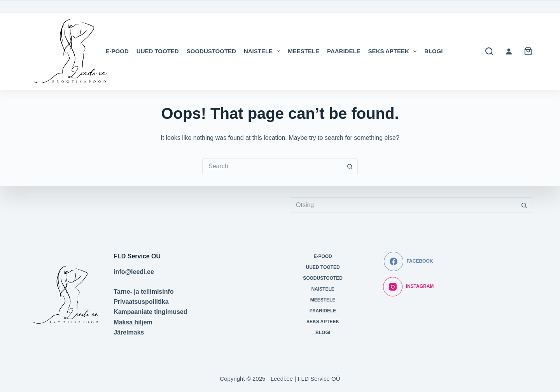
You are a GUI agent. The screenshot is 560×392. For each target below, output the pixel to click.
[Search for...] (272, 166)
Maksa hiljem (133, 322)
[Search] (489, 51)
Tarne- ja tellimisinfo (143, 292)
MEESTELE (304, 51)
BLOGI (434, 51)
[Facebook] (408, 261)
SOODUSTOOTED (211, 51)
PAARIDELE (344, 51)
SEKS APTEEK (394, 51)
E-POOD (117, 51)
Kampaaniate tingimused (150, 312)
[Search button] (350, 166)
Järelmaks (129, 332)
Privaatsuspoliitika (141, 302)
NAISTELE (263, 51)
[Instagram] (408, 287)
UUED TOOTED (158, 51)
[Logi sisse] (509, 51)
